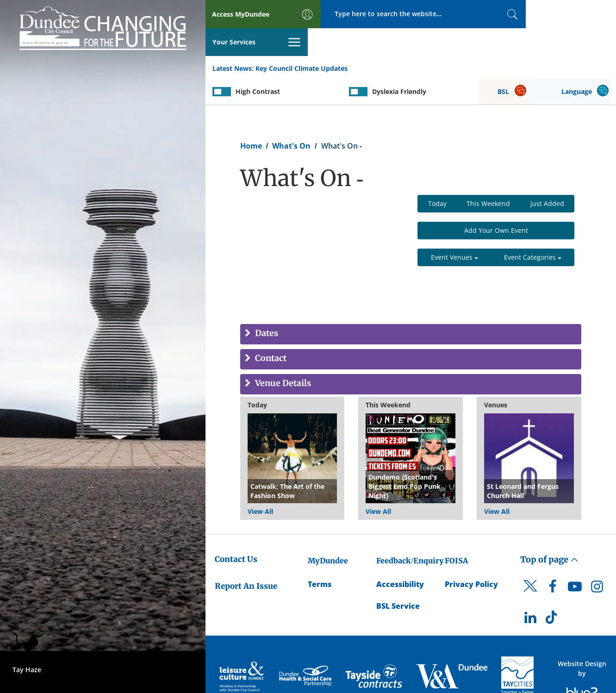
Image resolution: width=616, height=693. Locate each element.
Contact (270, 332)
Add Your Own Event (496, 203)
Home (251, 119)
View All (260, 484)
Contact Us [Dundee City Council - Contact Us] (236, 532)
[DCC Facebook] (553, 562)
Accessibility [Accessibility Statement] (400, 557)
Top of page (549, 532)
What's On (291, 119)
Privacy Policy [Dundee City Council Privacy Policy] (471, 557)
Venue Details (282, 357)
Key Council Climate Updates (302, 41)
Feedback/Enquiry (410, 533)
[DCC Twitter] (530, 567)
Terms (320, 557)
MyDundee (328, 533)
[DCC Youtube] (575, 562)
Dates (266, 307)
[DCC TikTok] (553, 593)
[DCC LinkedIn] (530, 593)
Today (437, 177)
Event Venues (454, 230)
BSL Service (398, 579)
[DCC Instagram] (597, 562)
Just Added (547, 177)
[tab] (411, 307)
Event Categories (533, 230)
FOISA (456, 533)
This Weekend (488, 177)
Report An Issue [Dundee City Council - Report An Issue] (246, 559)
